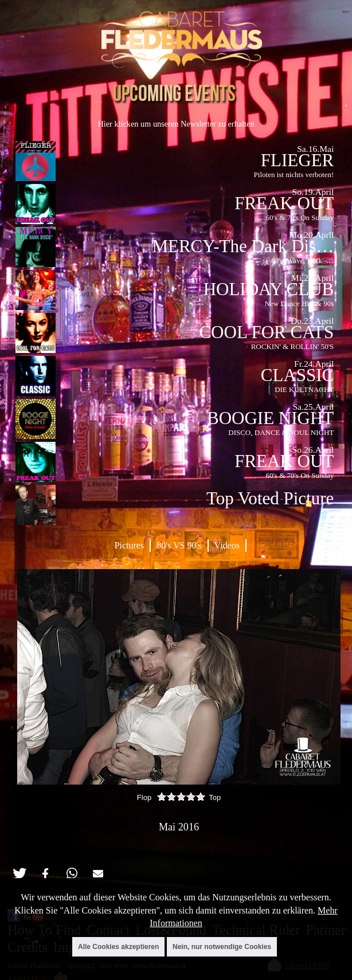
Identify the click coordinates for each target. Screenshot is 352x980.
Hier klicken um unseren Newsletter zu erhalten (176, 124)
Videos (227, 545)
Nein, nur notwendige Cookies (222, 947)
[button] (19, 874)
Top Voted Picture (270, 498)
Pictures (130, 545)
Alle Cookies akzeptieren (118, 947)
